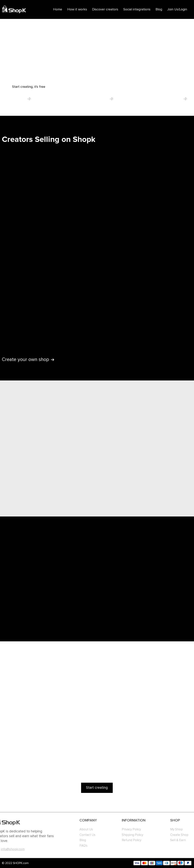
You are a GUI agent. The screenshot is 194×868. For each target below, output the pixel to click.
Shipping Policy (126, 835)
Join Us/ (173, 9)
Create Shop (177, 835)
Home (58, 9)
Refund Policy (125, 840)
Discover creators (105, 9)
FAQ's (78, 846)
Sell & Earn (175, 840)
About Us (81, 829)
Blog (159, 9)
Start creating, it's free (29, 87)
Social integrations (137, 9)
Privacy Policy (125, 829)
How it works (77, 9)
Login (183, 9)
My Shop (174, 829)
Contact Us (82, 835)
